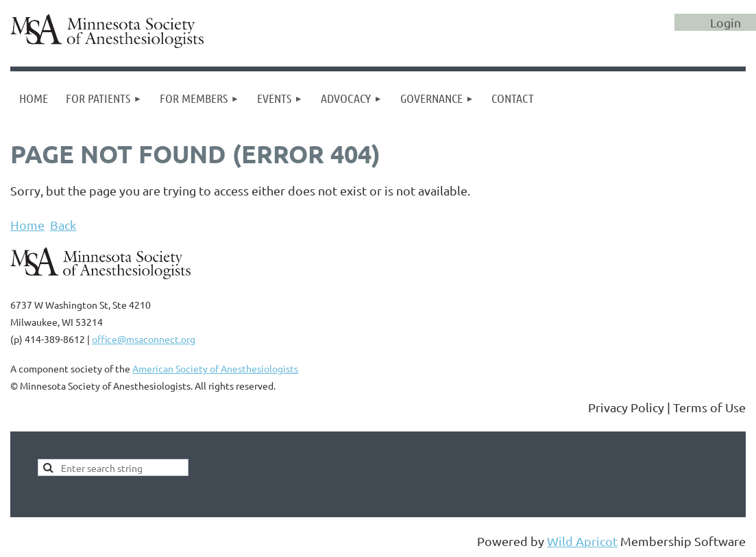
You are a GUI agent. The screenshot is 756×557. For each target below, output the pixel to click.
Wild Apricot (582, 541)
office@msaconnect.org (144, 339)
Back (63, 225)
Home (27, 225)
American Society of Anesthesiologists (215, 368)
